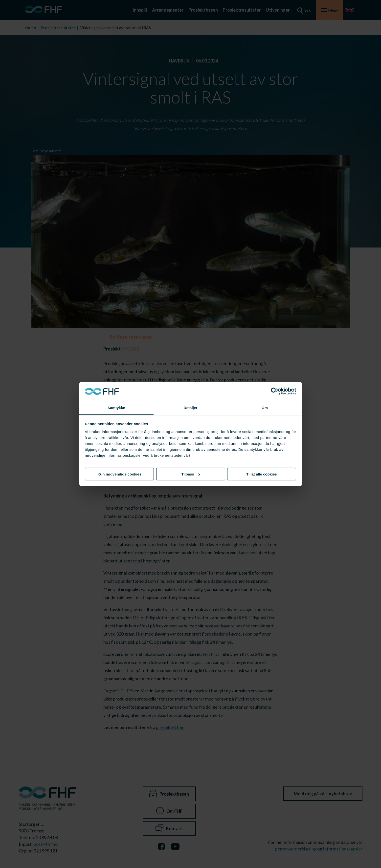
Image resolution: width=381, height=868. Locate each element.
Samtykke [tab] (116, 407)
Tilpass (191, 474)
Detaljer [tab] (191, 407)
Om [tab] (265, 407)
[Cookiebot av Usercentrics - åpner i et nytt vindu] (275, 391)
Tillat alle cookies (262, 474)
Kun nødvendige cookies (119, 474)
